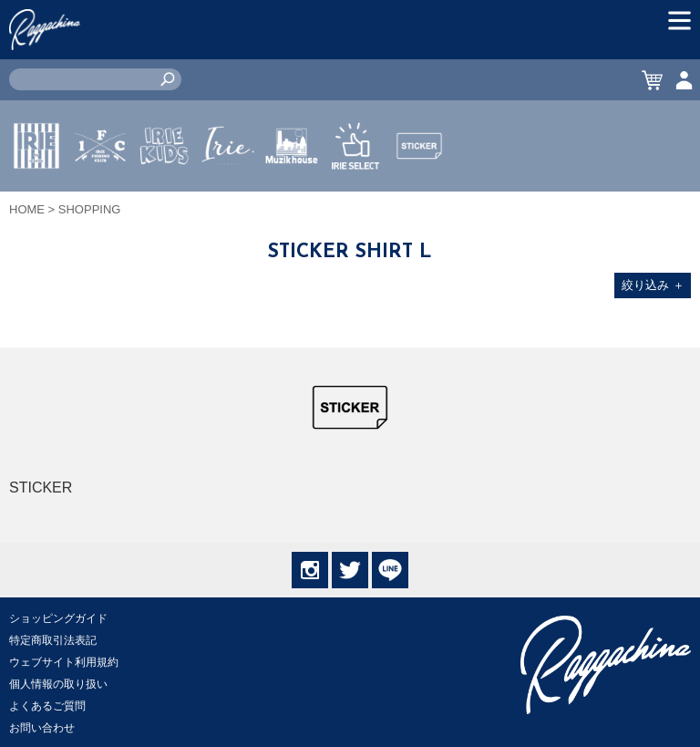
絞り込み (653, 285)
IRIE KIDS (165, 200)
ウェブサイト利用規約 (64, 662)
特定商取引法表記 (53, 640)
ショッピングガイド (58, 618)
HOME (27, 209)
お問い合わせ (42, 728)
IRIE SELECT (355, 200)
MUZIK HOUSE (292, 200)
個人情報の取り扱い (58, 684)
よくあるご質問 (47, 706)
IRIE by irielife (36, 200)
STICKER (419, 189)
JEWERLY (228, 189)
